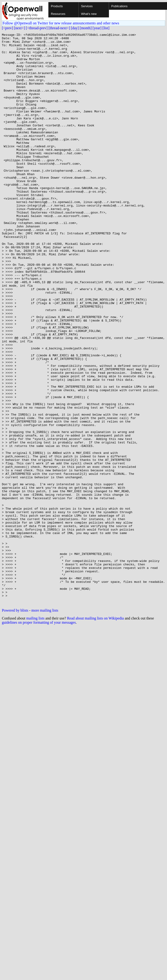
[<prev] (7, 28)
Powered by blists (15, 725)
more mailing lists (45, 725)
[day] (75, 28)
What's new (89, 14)
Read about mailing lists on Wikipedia (95, 733)
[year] (97, 28)
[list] (106, 28)
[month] (86, 28)
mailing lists (35, 733)
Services (87, 6)
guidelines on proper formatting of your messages (39, 737)
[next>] (19, 28)
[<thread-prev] (37, 28)
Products (57, 6)
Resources (58, 14)
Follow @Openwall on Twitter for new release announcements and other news (61, 23)
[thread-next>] (59, 28)
